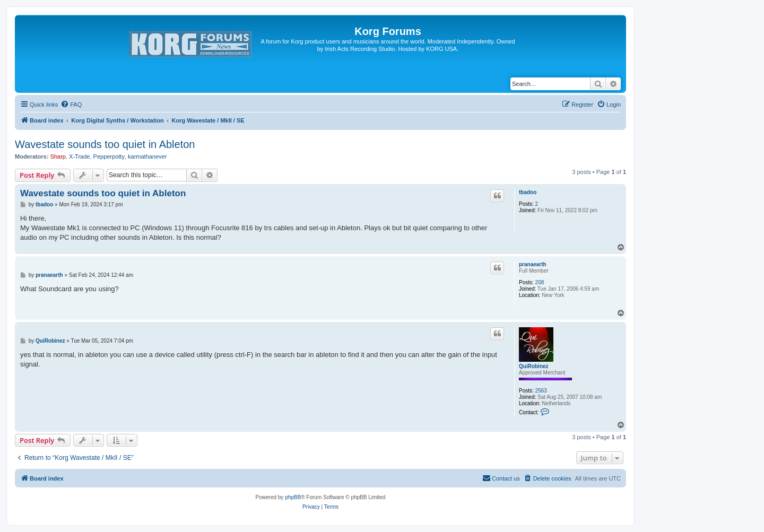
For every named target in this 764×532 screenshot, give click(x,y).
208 (540, 282)
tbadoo (528, 192)
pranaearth (533, 264)
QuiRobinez (534, 366)
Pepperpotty (109, 156)
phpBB (293, 497)
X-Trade (79, 156)
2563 (541, 391)
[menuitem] (71, 104)
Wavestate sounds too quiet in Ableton (105, 144)
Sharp (58, 156)
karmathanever (147, 156)
